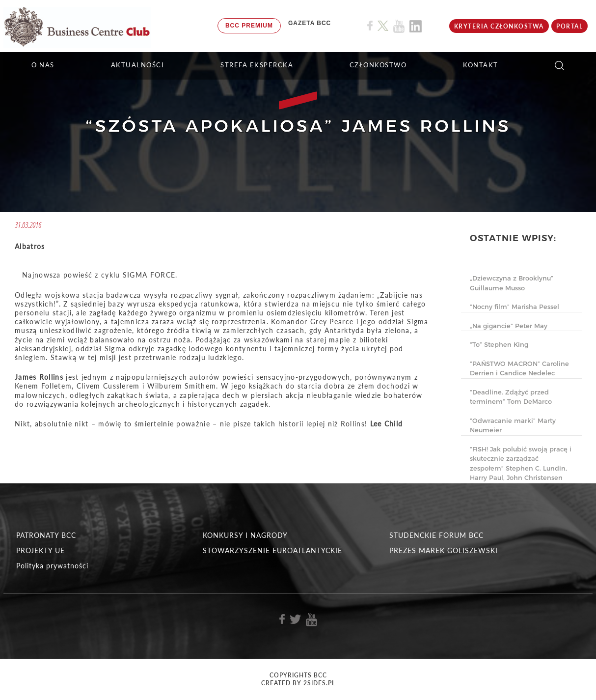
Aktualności (138, 65)
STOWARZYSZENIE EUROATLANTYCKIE (272, 550)
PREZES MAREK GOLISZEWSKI (444, 550)
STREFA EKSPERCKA (257, 65)
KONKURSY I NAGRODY (245, 535)
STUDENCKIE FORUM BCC (436, 535)
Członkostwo (378, 65)
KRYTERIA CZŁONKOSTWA (499, 26)
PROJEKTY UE (41, 550)
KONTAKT (481, 65)
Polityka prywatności (52, 566)
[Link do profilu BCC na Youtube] (399, 26)
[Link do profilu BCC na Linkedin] (416, 26)
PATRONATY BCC (46, 535)
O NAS (43, 65)
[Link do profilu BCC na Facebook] (370, 26)
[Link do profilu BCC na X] (383, 26)
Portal (569, 26)
